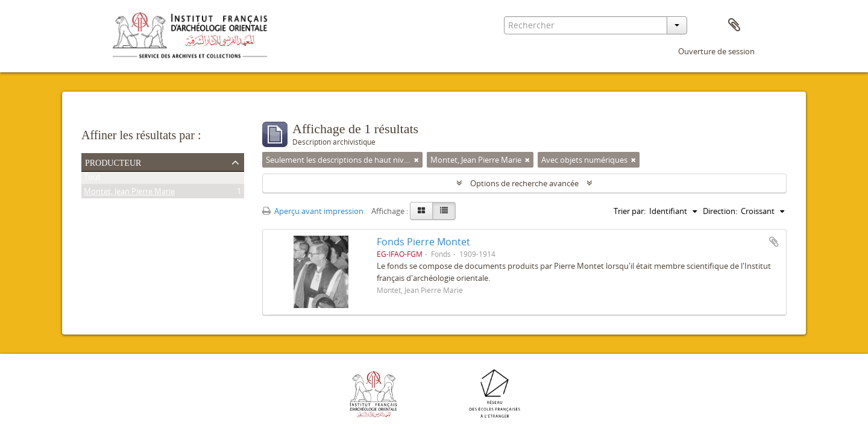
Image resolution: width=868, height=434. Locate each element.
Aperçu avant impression (313, 211)
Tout (92, 179)
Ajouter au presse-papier (774, 242)
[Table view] (444, 211)
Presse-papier (734, 25)
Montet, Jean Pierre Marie (129, 193)
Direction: (720, 211)
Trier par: (630, 211)
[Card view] (421, 211)
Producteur (113, 162)
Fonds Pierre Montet (423, 242)
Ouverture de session (716, 51)
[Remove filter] (417, 160)
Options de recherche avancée (524, 183)
